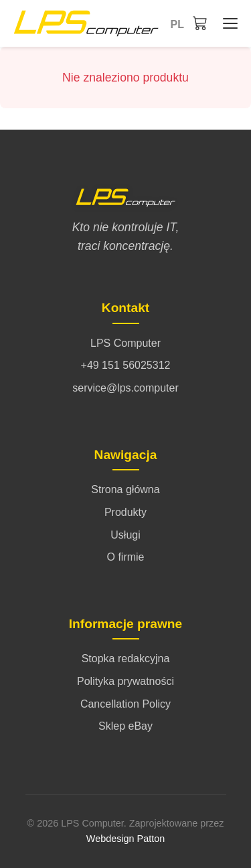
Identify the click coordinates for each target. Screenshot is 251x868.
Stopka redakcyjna (126, 659)
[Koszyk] (200, 23)
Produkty (125, 512)
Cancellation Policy (125, 704)
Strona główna (125, 489)
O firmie (126, 557)
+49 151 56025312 (126, 365)
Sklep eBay (125, 726)
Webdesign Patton (125, 839)
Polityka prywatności (125, 681)
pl (177, 24)
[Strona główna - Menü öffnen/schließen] (227, 23)
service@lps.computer (125, 388)
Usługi (125, 535)
